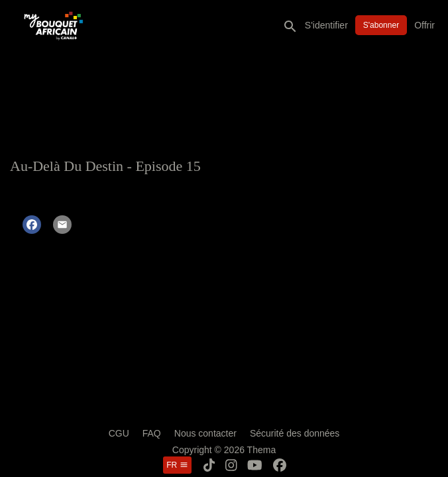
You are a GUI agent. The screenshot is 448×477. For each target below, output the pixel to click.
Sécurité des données (295, 433)
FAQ (152, 433)
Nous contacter (205, 433)
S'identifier (326, 25)
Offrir (424, 25)
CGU (119, 433)
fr (177, 465)
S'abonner (381, 25)
